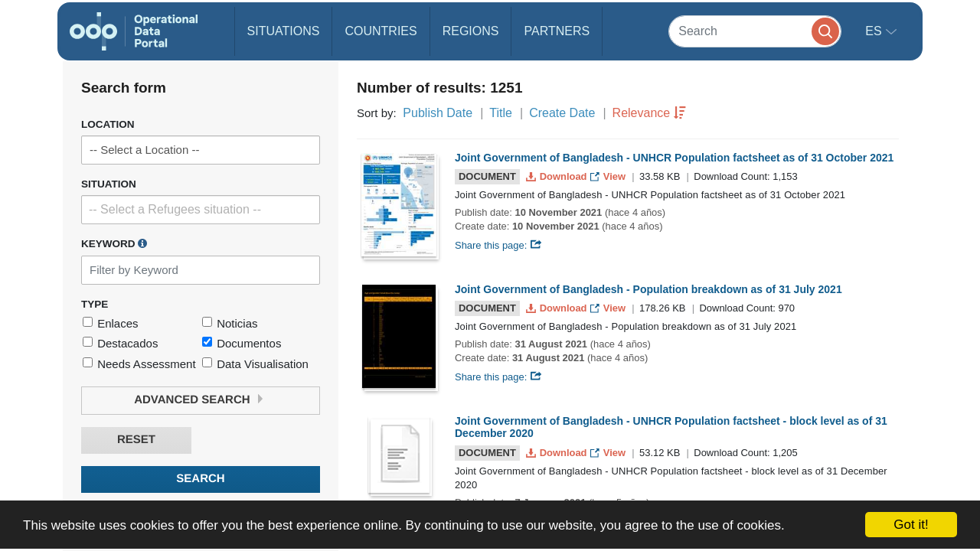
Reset (136, 440)
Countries (381, 31)
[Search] (755, 31)
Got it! (911, 525)
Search (200, 479)
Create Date (562, 113)
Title (501, 113)
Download (558, 176)
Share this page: (498, 245)
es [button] (875, 31)
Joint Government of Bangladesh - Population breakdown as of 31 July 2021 (648, 289)
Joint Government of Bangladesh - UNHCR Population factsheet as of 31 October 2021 (674, 158)
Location (108, 124)
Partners (557, 31)
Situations (284, 31)
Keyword (114, 243)
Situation (109, 184)
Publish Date (438, 113)
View (609, 176)
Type (95, 304)
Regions (471, 31)
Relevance (642, 113)
